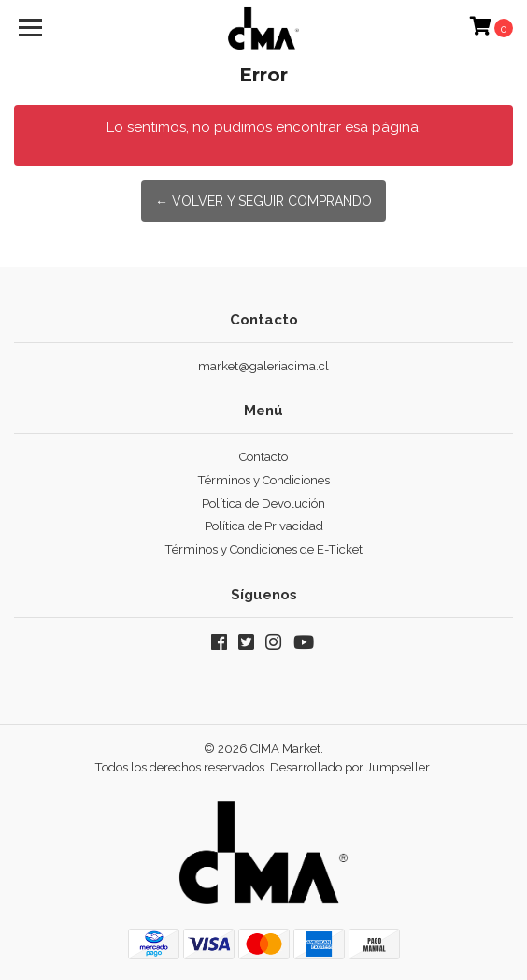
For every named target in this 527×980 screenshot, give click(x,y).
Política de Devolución (263, 504)
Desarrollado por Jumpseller (349, 767)
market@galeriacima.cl (263, 366)
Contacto (263, 457)
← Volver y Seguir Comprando (263, 201)
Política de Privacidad (264, 526)
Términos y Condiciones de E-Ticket (264, 549)
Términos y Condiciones (264, 480)
